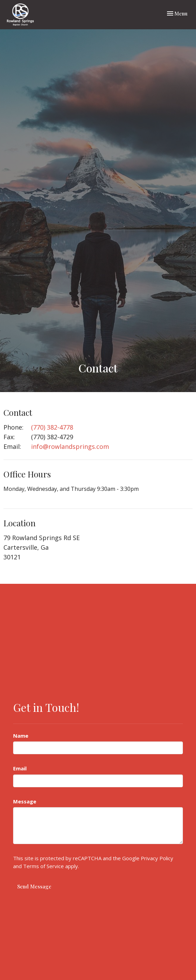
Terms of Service (43, 866)
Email (20, 768)
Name (21, 736)
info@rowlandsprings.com (70, 446)
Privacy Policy (157, 858)
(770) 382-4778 (52, 427)
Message (25, 801)
